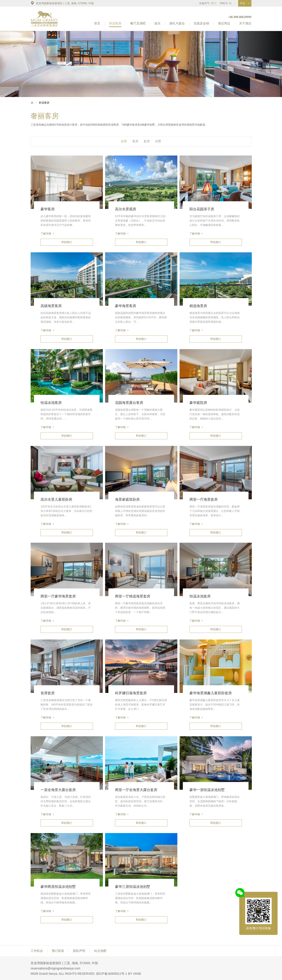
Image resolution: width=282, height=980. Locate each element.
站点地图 (100, 951)
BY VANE (135, 974)
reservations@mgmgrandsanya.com (55, 968)
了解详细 (47, 234)
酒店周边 (224, 23)
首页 (97, 23)
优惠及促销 (201, 23)
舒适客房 (115, 23)
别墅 (158, 141)
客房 (135, 141)
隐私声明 (79, 951)
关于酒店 (245, 23)
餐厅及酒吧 (138, 23)
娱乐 (158, 23)
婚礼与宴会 (177, 23)
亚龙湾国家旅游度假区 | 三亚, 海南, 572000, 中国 (62, 3)
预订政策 (58, 951)
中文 (243, 3)
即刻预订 (67, 242)
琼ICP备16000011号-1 (111, 974)
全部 (124, 141)
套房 (147, 141)
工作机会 (37, 951)
